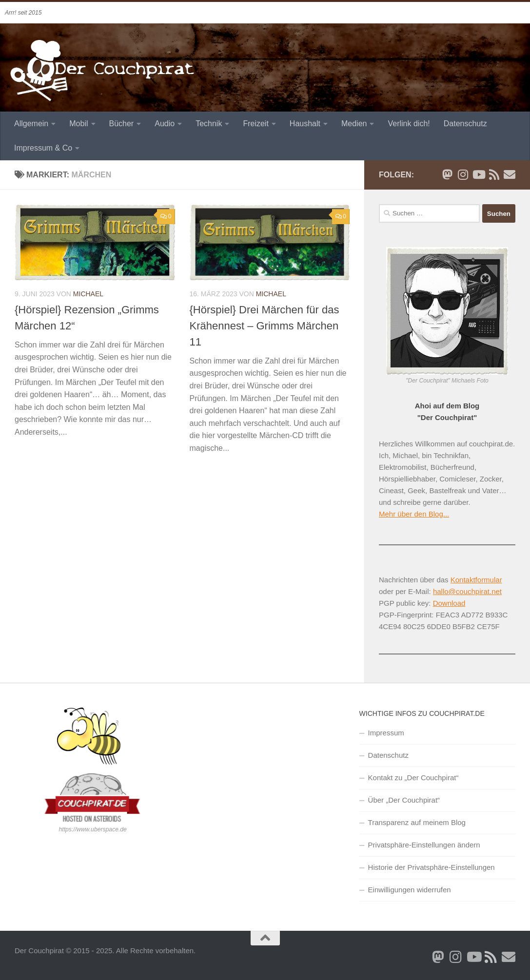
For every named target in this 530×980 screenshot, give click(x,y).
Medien (354, 124)
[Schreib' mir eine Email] (510, 174)
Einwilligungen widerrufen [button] (410, 890)
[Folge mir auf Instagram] (463, 174)
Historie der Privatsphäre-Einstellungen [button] (432, 867)
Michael (88, 294)
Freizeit (255, 124)
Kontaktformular (476, 580)
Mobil (79, 124)
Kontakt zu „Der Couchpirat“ (413, 778)
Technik (209, 124)
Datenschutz (465, 124)
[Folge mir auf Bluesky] (447, 174)
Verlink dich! (409, 124)
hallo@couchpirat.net (467, 591)
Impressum (386, 733)
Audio (165, 124)
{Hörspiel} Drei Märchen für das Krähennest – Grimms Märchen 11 (265, 326)
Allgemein (31, 124)
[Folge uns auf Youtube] (478, 174)
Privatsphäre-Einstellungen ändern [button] (424, 845)
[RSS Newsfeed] (494, 174)
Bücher (122, 124)
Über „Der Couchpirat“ (404, 800)
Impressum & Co (43, 148)
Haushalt (305, 124)
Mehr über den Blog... (414, 514)
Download (449, 603)
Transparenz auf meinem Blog (417, 822)
